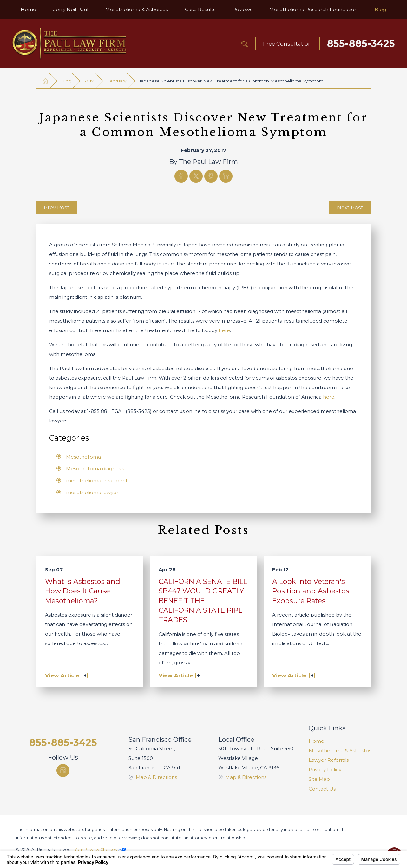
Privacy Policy (325, 770)
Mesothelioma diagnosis (95, 469)
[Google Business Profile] (63, 770)
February (117, 81)
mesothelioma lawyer (92, 492)
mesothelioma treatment (97, 481)
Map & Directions (156, 777)
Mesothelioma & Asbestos (340, 751)
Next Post (350, 207)
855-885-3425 (361, 44)
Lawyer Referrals (329, 760)
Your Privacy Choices (100, 849)
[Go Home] (46, 81)
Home (316, 741)
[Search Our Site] (245, 44)
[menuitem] (28, 10)
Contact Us (322, 789)
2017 (89, 81)
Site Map (319, 779)
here (224, 330)
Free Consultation (287, 44)
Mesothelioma (83, 457)
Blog (66, 81)
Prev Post (57, 207)
